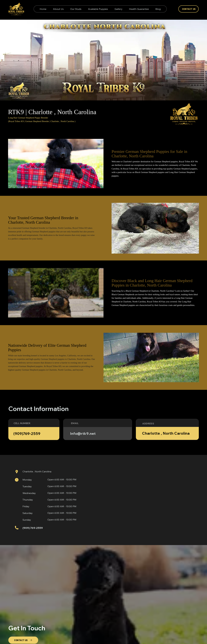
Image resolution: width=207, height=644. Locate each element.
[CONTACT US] (189, 9)
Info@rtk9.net (83, 434)
